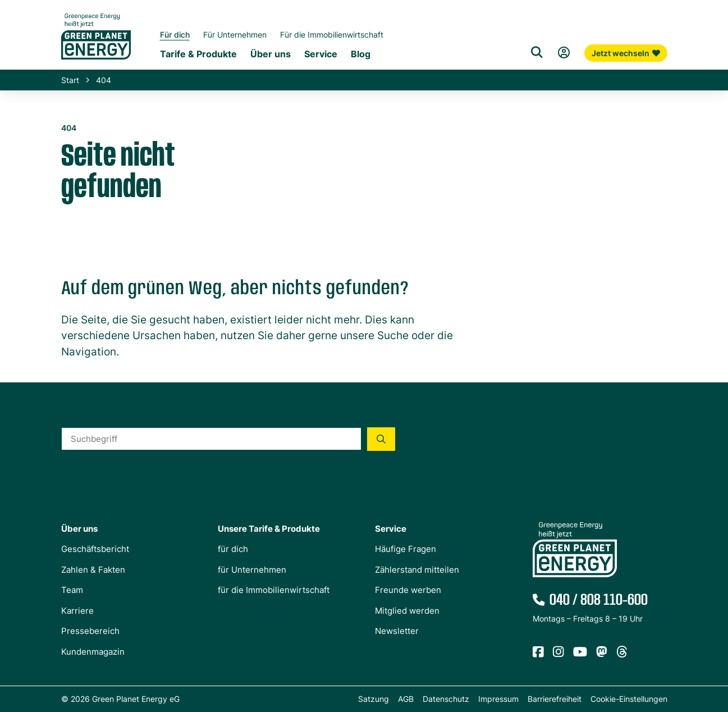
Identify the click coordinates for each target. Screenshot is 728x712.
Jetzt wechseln (626, 53)
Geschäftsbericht (95, 549)
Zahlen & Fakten (93, 570)
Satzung (374, 699)
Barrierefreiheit (555, 699)
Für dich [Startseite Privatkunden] (175, 35)
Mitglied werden (407, 611)
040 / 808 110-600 (599, 600)
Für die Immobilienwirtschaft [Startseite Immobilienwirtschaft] (332, 35)
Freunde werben (408, 590)
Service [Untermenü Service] (321, 54)
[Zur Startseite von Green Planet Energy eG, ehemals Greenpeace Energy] (96, 45)
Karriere (77, 611)
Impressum (498, 699)
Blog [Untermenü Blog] (361, 54)
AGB (406, 699)
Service (391, 529)
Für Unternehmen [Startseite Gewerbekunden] (235, 35)
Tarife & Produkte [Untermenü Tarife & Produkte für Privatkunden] (198, 54)
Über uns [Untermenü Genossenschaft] (271, 54)
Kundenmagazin (93, 652)
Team (72, 590)
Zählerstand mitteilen (417, 570)
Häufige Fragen (406, 549)
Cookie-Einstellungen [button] (629, 699)
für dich (233, 549)
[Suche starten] (381, 439)
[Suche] (537, 53)
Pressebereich (90, 631)
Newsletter (397, 631)
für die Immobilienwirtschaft (274, 590)
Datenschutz (446, 699)
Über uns (79, 529)
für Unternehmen (252, 570)
